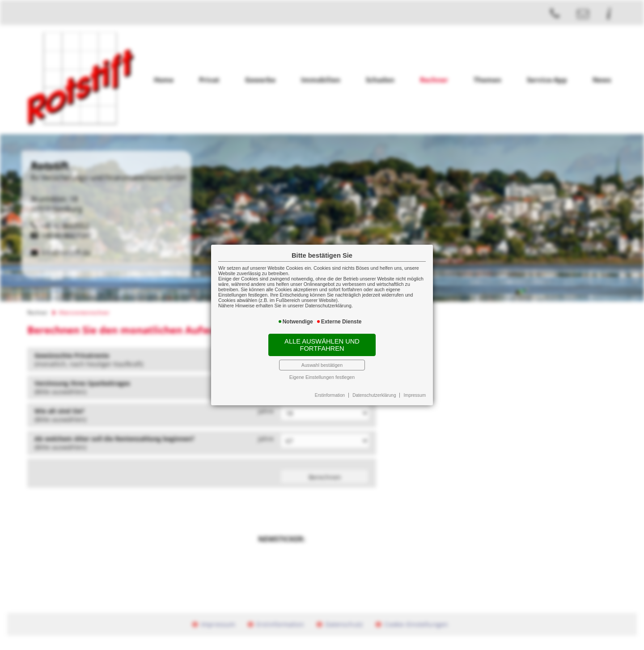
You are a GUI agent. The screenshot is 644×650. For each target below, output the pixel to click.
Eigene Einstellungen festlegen (322, 377)
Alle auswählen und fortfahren (322, 345)
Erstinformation (330, 395)
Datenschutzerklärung (374, 395)
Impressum (415, 395)
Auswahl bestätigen (322, 365)
